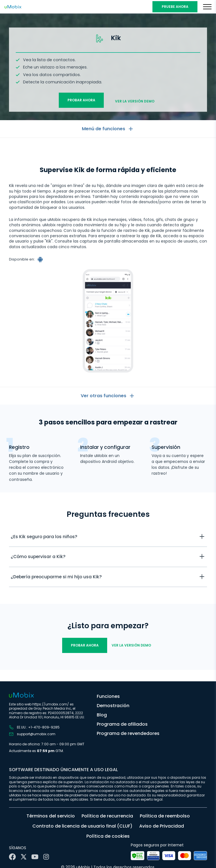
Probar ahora (81, 99)
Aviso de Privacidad (162, 826)
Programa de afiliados (122, 724)
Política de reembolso (165, 816)
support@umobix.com (32, 734)
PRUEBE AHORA (175, 7)
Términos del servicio (51, 816)
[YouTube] (35, 857)
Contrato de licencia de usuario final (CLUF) (82, 826)
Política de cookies (108, 836)
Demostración (113, 706)
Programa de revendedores (128, 733)
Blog (102, 715)
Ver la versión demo (135, 99)
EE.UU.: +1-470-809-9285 (34, 727)
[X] (24, 857)
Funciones (108, 696)
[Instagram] (46, 857)
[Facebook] (12, 857)
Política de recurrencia (107, 816)
